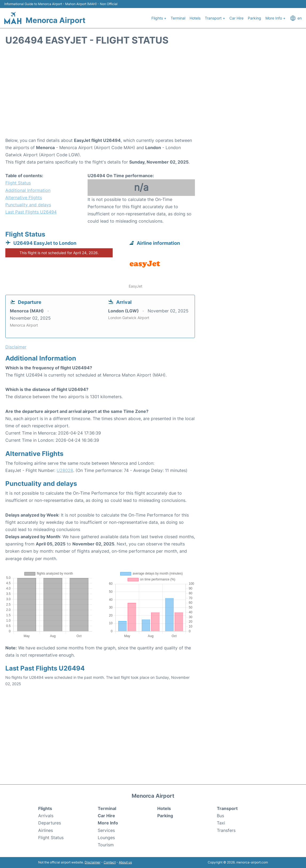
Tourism (106, 845)
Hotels (195, 18)
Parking (254, 18)
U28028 (65, 470)
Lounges (106, 838)
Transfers (226, 830)
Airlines (46, 830)
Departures (50, 823)
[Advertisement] (153, 94)
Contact (110, 862)
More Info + (275, 18)
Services (106, 830)
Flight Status (18, 183)
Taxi (221, 823)
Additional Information (28, 190)
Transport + (215, 18)
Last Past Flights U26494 (31, 212)
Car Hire (236, 18)
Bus (220, 816)
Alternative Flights (24, 197)
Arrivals (46, 816)
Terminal (178, 18)
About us (125, 862)
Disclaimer (93, 862)
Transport (227, 808)
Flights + (159, 18)
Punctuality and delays (28, 205)
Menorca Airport (56, 20)
